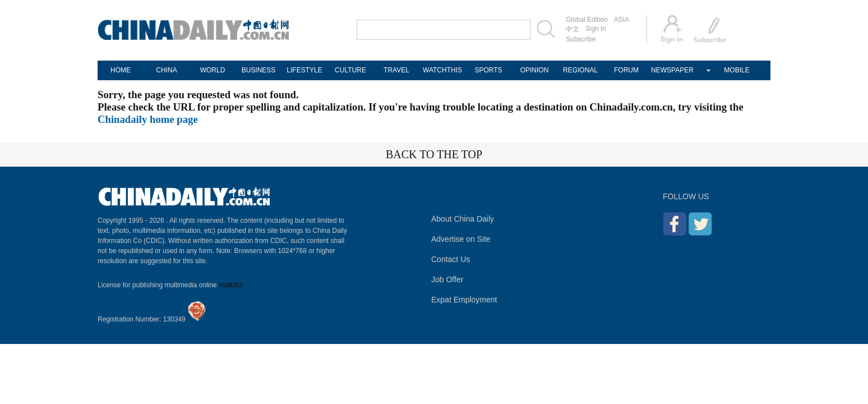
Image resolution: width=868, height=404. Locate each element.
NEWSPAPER (672, 70)
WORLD (213, 70)
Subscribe (581, 39)
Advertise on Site (461, 239)
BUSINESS (259, 70)
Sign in (596, 29)
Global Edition (587, 20)
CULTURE (350, 70)
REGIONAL (580, 70)
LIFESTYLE (304, 70)
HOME (121, 70)
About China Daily (463, 219)
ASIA (622, 20)
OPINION (535, 70)
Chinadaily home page (148, 119)
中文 (572, 29)
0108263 (230, 285)
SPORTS (488, 70)
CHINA (166, 70)
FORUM (626, 70)
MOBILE (737, 70)
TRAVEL (396, 70)
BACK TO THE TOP (434, 154)
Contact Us (451, 259)
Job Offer (447, 279)
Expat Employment (464, 300)
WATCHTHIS (442, 70)
